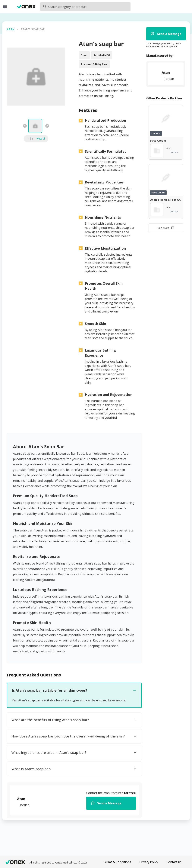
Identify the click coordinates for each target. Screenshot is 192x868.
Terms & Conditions (117, 862)
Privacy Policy (149, 862)
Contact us (174, 862)
